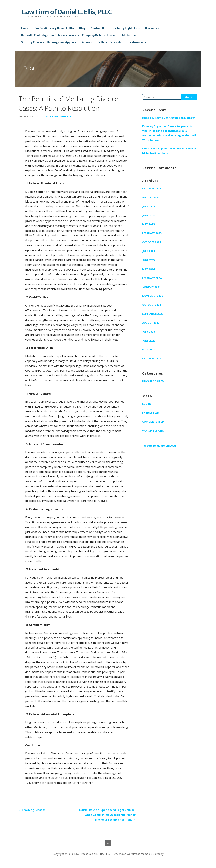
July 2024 (149, 251)
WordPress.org (153, 431)
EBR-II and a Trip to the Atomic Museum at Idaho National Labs (169, 151)
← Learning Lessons (32, 810)
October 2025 (152, 188)
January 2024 (151, 287)
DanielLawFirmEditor (58, 116)
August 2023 (151, 323)
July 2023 (149, 332)
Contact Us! (99, 28)
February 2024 (152, 278)
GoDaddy (158, 854)
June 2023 (149, 341)
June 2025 (149, 215)
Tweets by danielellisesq (159, 446)
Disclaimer (152, 28)
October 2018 (152, 358)
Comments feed (153, 422)
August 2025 (151, 197)
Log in (147, 404)
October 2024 (152, 242)
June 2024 (149, 260)
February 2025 (152, 233)
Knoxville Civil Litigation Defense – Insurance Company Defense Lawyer (69, 35)
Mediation (129, 35)
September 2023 (153, 314)
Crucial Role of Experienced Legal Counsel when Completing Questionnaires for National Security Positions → (107, 815)
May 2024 (148, 269)
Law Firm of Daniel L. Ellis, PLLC (67, 12)
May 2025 (148, 224)
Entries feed (151, 413)
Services (87, 42)
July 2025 (149, 206)
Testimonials (137, 42)
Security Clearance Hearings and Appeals (49, 42)
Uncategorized (153, 381)
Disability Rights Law (126, 28)
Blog (82, 28)
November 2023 (153, 296)
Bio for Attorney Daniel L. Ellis (54, 28)
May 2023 (148, 349)
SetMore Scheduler (110, 42)
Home (25, 28)
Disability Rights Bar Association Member (169, 118)
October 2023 (152, 305)
